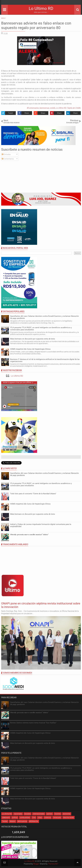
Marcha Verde (68, 817)
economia (67, 814)
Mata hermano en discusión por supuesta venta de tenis (33, 339)
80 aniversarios (33, 108)
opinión (49, 814)
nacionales (18, 814)
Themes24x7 (53, 864)
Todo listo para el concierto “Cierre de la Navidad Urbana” (33, 494)
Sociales (27, 814)
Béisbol (13, 821)
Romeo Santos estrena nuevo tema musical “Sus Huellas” (33, 723)
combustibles (25, 817)
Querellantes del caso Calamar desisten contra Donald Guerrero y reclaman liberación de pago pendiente (44, 474)
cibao (40, 817)
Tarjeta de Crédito (74, 108)
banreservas (44, 108)
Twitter (5, 821)
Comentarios (8, 159)
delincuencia (22, 821)
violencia (48, 817)
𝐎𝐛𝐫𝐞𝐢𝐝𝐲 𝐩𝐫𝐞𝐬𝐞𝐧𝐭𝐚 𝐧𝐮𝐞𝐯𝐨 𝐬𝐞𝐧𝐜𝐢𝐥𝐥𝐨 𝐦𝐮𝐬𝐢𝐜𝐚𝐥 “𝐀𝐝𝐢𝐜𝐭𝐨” (29, 535)
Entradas (6, 154)
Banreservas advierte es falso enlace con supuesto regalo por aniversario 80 (36, 25)
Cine (34, 817)
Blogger (36, 864)
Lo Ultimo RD (41, 9)
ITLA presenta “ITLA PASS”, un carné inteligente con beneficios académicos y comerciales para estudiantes (41, 329)
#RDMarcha (34, 821)
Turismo (58, 814)
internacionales (39, 814)
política (15, 817)
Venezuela (57, 817)
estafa (53, 108)
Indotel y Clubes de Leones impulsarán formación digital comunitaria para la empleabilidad (41, 525)
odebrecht (6, 817)
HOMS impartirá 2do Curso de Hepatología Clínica (30, 349)
